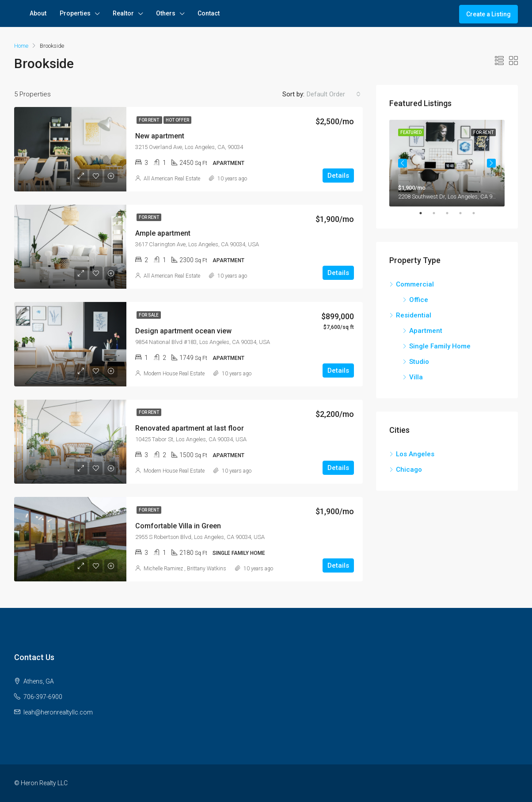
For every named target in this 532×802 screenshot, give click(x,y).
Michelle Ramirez (163, 569)
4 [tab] (465, 213)
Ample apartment (163, 233)
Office (419, 300)
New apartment (160, 136)
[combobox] (334, 94)
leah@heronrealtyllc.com (58, 712)
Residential (414, 315)
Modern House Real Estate (174, 374)
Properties (75, 13)
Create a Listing (488, 14)
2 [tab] (438, 213)
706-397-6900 (43, 697)
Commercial (415, 284)
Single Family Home (440, 346)
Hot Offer (177, 120)
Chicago (409, 470)
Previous (403, 163)
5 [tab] (478, 213)
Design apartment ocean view (183, 331)
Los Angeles (415, 454)
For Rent (149, 120)
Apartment (426, 331)
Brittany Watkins (207, 569)
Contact (209, 13)
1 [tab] (425, 213)
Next (491, 163)
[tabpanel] (447, 163)
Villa (416, 377)
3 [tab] (452, 213)
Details (338, 176)
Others (166, 13)
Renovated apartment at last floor (190, 428)
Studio (419, 362)
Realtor (123, 13)
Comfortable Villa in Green (178, 526)
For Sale (149, 315)
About (38, 13)
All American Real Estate (172, 179)
